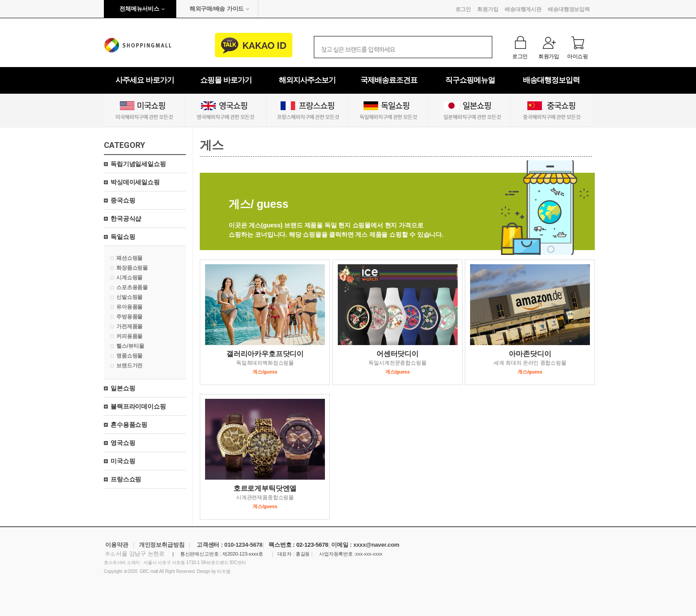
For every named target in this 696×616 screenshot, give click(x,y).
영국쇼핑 (123, 443)
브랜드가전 (129, 366)
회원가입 (488, 9)
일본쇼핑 (123, 388)
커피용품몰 (129, 336)
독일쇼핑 (123, 237)
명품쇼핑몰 (129, 356)
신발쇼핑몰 (129, 297)
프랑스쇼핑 (126, 479)
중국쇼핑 (123, 200)
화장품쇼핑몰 (132, 268)
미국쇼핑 (123, 461)
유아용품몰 (129, 307)
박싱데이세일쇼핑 (135, 182)
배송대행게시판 (523, 9)
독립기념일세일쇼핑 (138, 164)
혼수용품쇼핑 (129, 425)
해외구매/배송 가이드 (217, 9)
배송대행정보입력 (569, 9)
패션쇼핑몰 (129, 258)
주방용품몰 (129, 317)
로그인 (463, 9)
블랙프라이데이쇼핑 (138, 406)
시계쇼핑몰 (129, 278)
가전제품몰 (129, 326)
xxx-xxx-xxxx (369, 554)
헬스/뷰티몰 (130, 346)
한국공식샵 (126, 219)
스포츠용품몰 (132, 287)
